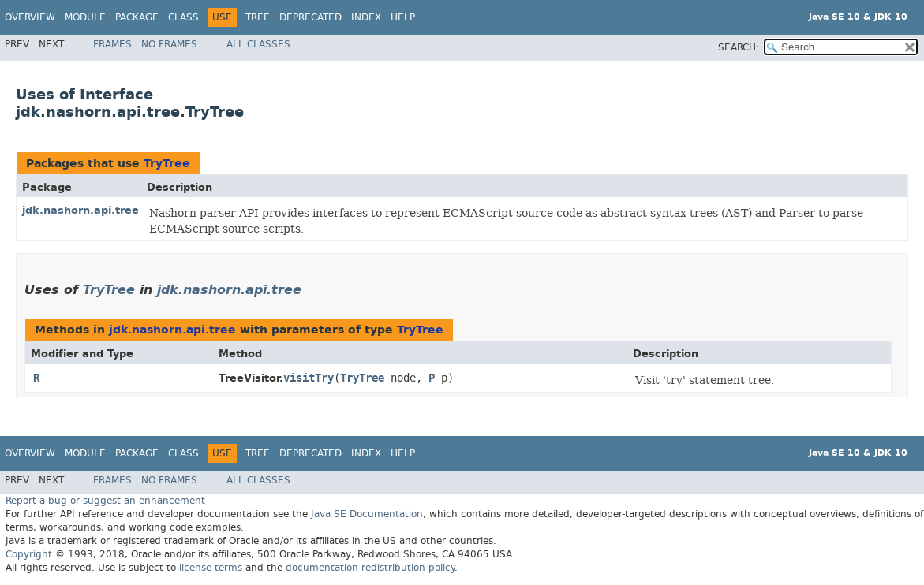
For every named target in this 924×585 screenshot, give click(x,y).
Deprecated (310, 17)
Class (183, 17)
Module (85, 17)
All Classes (258, 44)
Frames (112, 44)
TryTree (167, 164)
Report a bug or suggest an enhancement (105, 501)
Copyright (29, 554)
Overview (30, 17)
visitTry (309, 378)
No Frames (169, 44)
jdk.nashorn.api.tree (80, 210)
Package (137, 17)
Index (366, 17)
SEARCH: (739, 47)
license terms (211, 568)
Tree (258, 17)
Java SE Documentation (367, 514)
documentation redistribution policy (370, 568)
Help (403, 17)
